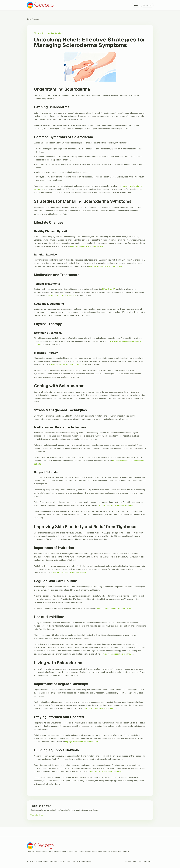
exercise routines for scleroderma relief (106, 266)
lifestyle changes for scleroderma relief (87, 246)
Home (136, 5)
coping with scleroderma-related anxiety (82, 742)
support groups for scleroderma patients (116, 505)
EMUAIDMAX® (109, 289)
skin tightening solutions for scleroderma (114, 608)
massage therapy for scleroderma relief (67, 365)
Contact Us (147, 5)
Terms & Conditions (146, 861)
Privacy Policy (131, 861)
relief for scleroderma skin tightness (61, 296)
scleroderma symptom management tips (100, 708)
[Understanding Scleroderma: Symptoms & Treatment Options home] (41, 5)
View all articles (38, 815)
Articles (36, 19)
